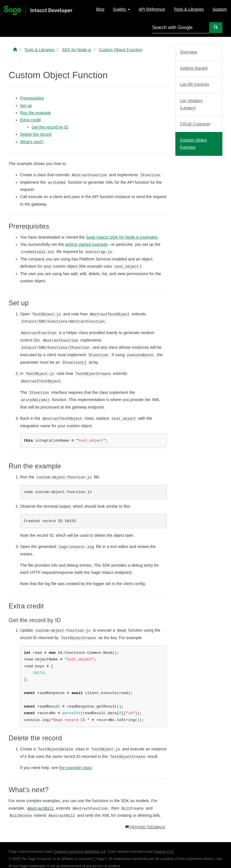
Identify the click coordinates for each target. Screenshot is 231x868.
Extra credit (30, 120)
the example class (75, 768)
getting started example (86, 244)
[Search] (216, 27)
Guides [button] (122, 9)
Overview (188, 52)
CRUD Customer (195, 124)
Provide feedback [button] (145, 827)
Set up (26, 106)
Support (220, 9)
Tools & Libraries (189, 9)
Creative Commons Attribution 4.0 (80, 852)
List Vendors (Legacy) (191, 104)
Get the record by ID (50, 127)
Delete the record (36, 134)
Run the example (35, 113)
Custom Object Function (193, 144)
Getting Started (194, 68)
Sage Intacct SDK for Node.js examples (122, 237)
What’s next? (32, 142)
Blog (100, 9)
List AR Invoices (194, 84)
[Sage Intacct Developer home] (15, 50)
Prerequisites (32, 98)
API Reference (152, 9)
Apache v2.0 (164, 852)
